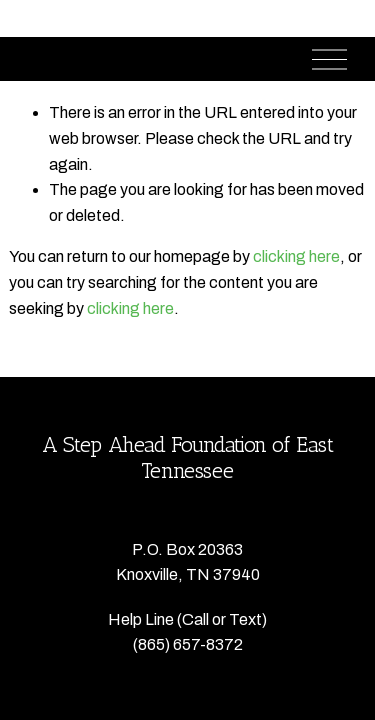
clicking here (296, 256)
